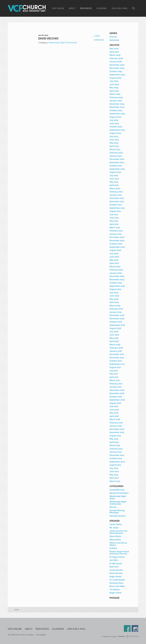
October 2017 (116, 361)
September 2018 (117, 325)
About (72, 8)
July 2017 (114, 371)
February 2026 (116, 58)
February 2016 (116, 423)
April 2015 (114, 442)
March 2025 (115, 94)
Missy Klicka (115, 540)
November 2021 (117, 202)
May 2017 (114, 374)
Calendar (102, 8)
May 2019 (114, 299)
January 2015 (116, 452)
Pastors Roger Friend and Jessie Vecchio (119, 553)
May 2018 (114, 338)
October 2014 (116, 458)
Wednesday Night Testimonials (63, 43)
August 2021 (115, 211)
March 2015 (115, 445)
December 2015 (117, 429)
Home (17, 610)
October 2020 (116, 244)
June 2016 (114, 410)
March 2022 (115, 189)
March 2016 (115, 419)
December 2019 (117, 276)
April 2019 (114, 302)
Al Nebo (113, 548)
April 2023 (114, 146)
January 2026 (116, 62)
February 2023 (116, 153)
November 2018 (117, 319)
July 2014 (114, 468)
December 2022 (117, 159)
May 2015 (114, 439)
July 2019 (114, 293)
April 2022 (114, 185)
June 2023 (114, 140)
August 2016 (115, 403)
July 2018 (114, 332)
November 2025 (117, 68)
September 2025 (117, 75)
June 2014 (114, 471)
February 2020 (116, 270)
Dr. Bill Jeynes (116, 564)
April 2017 (114, 377)
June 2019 (114, 296)
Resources (86, 8)
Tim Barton (115, 590)
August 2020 (115, 250)
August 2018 (115, 328)
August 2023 (115, 133)
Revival (113, 507)
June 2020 (114, 257)
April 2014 (114, 478)
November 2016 (117, 393)
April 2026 (114, 52)
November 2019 (117, 280)
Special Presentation (119, 493)
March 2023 (115, 149)
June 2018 (114, 335)
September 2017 (117, 364)
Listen (97, 36)
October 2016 (116, 397)
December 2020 (117, 237)
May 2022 (114, 182)
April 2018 (114, 341)
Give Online (58, 8)
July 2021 (114, 215)
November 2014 (117, 455)
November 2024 (117, 107)
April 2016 (114, 416)
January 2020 (116, 273)
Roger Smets (116, 577)
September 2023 (117, 130)
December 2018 (117, 315)
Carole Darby (116, 524)
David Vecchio (48, 38)
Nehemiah (114, 40)
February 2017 (116, 384)
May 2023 (114, 143)
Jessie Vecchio (116, 570)
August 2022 (115, 172)
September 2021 (117, 208)
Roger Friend (116, 593)
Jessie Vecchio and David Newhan (118, 532)
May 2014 (114, 475)
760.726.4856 (41, 635)
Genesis (113, 37)
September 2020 (117, 247)
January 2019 (116, 312)
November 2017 (117, 358)
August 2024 (115, 117)
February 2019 (116, 309)
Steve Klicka (115, 536)
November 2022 (117, 162)
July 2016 (114, 406)
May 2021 (114, 221)
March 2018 (115, 345)
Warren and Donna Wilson (118, 544)
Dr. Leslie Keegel (117, 580)
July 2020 (114, 254)
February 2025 (116, 97)
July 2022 (114, 176)
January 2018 (116, 351)
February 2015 (116, 449)
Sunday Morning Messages (117, 512)
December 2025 (117, 65)
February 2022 (116, 192)
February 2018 (116, 348)
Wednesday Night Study (118, 497)
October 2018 (116, 322)
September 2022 (117, 169)
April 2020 (114, 263)
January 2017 (116, 387)
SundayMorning (117, 490)
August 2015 (115, 436)
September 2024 (117, 114)
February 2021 (116, 231)
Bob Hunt (114, 567)
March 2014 (115, 481)
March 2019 (115, 306)
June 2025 (114, 84)
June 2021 (114, 218)
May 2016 (114, 413)
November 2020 (117, 241)
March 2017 (115, 380)
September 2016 (117, 400)
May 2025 (114, 88)
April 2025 (114, 91)
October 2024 (116, 110)
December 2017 (117, 354)
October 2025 (116, 71)
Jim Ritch (114, 560)
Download (99, 40)
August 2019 (115, 289)
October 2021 (116, 205)
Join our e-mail (120, 8)
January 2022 (116, 195)
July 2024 (114, 120)
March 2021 (115, 228)
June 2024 (114, 123)
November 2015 (117, 432)
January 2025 (116, 101)
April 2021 (114, 224)
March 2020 (115, 267)
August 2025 (115, 78)
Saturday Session (118, 516)
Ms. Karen (114, 528)
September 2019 (117, 286)
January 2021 (116, 234)
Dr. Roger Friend (117, 557)
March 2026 (115, 55)
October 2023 (116, 127)
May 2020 (114, 260)
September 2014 (117, 462)
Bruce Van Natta (117, 586)
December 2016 (117, 390)
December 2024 (117, 104)
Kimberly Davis (116, 583)
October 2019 (116, 283)
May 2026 (114, 49)
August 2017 (115, 367)
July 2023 (114, 136)
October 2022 (116, 166)
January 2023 (116, 156)
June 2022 (114, 179)
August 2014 (115, 465)
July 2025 (114, 81)
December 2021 (117, 198)
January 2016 (116, 426)
